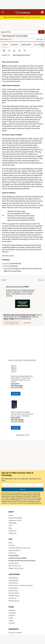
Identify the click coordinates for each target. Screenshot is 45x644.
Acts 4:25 (7, 269)
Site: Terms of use (15, 566)
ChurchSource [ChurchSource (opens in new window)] (13, 583)
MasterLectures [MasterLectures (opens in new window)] (14, 601)
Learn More (27, 323)
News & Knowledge (15, 518)
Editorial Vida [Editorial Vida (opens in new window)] (13, 591)
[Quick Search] (19, 32)
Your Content (39, 44)
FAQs (10, 543)
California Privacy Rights (18, 558)
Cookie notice (13, 563)
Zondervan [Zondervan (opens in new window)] (12, 598)
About (11, 515)
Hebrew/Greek (26, 44)
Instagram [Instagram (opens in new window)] (12, 613)
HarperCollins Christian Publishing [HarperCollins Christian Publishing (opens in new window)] (21, 585)
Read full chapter (8, 255)
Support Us (12, 533)
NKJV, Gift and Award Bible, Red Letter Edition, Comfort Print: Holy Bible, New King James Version (22, 379)
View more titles (22, 435)
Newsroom (12, 531)
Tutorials (12, 545)
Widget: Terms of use (16, 568)
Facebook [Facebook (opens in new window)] (12, 610)
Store (10, 525)
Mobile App (13, 523)
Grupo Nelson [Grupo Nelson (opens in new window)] (13, 588)
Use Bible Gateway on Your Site (19, 548)
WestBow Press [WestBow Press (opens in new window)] (14, 596)
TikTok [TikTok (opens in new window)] (11, 618)
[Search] (41, 32)
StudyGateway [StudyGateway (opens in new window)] (14, 580)
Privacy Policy (12, 503)
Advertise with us (15, 550)
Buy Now (16, 394)
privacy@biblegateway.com (34, 503)
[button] (42, 12)
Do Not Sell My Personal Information (22, 561)
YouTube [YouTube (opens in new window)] (12, 623)
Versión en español (15, 633)
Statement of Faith (15, 520)
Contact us (12, 553)
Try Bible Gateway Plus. (22, 17)
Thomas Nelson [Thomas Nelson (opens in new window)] (14, 593)
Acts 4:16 (7, 263)
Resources (14, 44)
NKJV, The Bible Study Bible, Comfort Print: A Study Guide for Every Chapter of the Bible (22, 414)
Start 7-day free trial (12, 323)
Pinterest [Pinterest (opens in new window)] (12, 615)
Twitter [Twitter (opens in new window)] (11, 621)
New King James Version (15, 287)
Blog (10, 528)
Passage (5, 44)
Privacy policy (14, 555)
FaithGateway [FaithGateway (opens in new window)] (13, 578)
